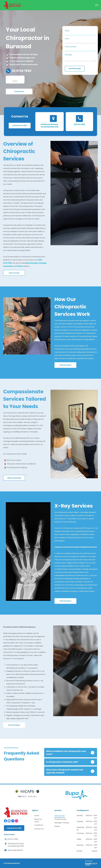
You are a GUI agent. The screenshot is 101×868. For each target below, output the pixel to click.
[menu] (97, 5)
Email (67, 39)
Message (68, 55)
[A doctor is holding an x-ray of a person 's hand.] (76, 671)
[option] (27, 794)
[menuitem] (41, 816)
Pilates (20, 266)
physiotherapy (32, 263)
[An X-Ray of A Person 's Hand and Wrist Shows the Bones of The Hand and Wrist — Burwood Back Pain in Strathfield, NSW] (28, 552)
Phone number (71, 47)
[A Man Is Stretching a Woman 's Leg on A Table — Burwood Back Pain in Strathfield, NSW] (74, 193)
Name (67, 31)
